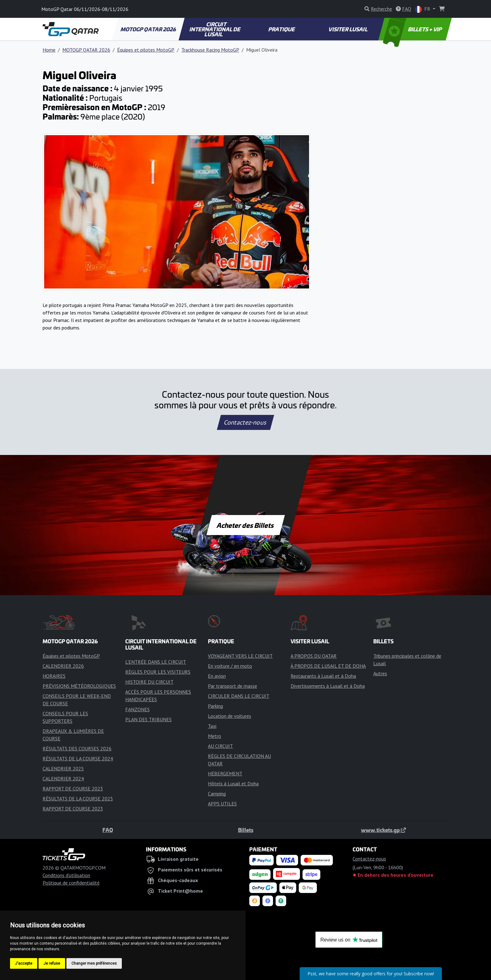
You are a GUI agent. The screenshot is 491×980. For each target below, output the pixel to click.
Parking (215, 706)
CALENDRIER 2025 (63, 768)
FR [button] (423, 9)
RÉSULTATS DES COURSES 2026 (77, 748)
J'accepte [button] (24, 963)
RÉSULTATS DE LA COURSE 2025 (78, 799)
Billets (246, 830)
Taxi (212, 726)
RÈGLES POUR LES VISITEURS (158, 672)
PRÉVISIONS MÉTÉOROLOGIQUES (79, 686)
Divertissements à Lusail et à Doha (328, 686)
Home (49, 50)
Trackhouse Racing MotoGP (210, 50)
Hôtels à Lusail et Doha (233, 783)
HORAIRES (54, 676)
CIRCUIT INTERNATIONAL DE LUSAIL (215, 29)
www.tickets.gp (383, 830)
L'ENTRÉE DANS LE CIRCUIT (156, 662)
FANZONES (137, 709)
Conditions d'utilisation (66, 875)
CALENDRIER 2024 (63, 778)
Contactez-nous (246, 422)
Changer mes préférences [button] (94, 963)
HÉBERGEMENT (225, 773)
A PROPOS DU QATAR (314, 656)
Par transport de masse (233, 686)
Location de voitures (230, 716)
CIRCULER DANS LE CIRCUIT (239, 696)
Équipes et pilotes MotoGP (146, 50)
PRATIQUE (282, 29)
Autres (380, 673)
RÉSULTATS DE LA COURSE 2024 (78, 758)
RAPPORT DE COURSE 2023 (73, 789)
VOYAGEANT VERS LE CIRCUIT (240, 656)
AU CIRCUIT (220, 746)
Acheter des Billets (246, 525)
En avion (217, 676)
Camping (217, 794)
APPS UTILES (222, 804)
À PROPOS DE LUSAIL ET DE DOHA (328, 666)
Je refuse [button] (52, 963)
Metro (214, 736)
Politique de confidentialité (71, 883)
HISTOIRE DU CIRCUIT (149, 682)
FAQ (108, 830)
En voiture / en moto (230, 666)
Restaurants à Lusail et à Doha (323, 676)
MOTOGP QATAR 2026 (148, 29)
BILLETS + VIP (413, 29)
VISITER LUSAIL (348, 29)
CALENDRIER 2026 (63, 666)
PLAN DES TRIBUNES (148, 719)
